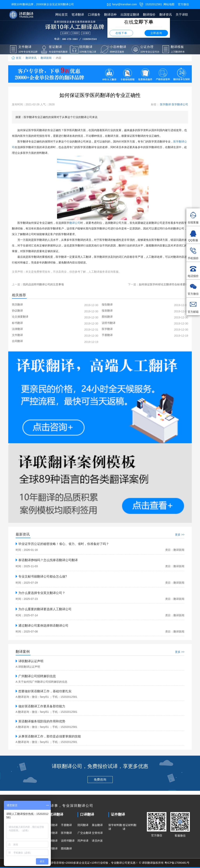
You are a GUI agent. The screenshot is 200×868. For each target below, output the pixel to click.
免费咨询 (100, 780)
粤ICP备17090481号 (177, 863)
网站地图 (169, 4)
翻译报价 (149, 15)
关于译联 (182, 15)
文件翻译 (52, 833)
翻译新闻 (46, 58)
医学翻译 (66, 833)
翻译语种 (110, 15)
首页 (16, 58)
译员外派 (97, 841)
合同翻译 (52, 825)
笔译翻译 (78, 15)
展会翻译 (97, 825)
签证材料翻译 (129, 827)
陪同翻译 (83, 825)
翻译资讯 (166, 15)
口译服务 (94, 15)
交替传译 (97, 833)
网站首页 (62, 15)
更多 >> (180, 535)
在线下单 (121, 33)
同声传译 (83, 841)
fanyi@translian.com (122, 4)
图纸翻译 (66, 848)
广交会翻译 (84, 833)
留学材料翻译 (115, 827)
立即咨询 (156, 33)
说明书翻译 (68, 841)
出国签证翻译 (130, 15)
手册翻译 (66, 825)
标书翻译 (52, 848)
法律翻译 (52, 841)
